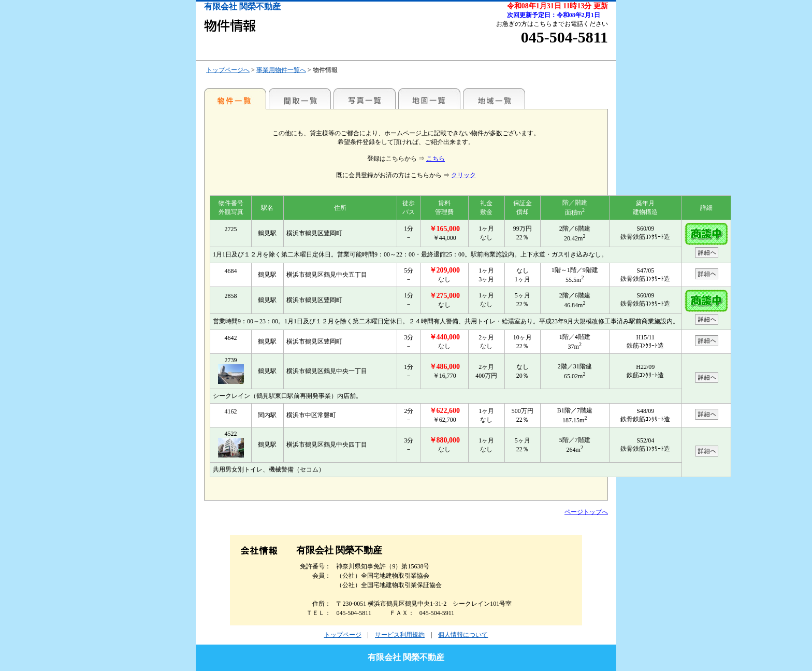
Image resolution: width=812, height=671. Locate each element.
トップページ (343, 635)
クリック (463, 175)
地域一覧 (494, 98)
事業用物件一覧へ (281, 70)
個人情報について (463, 635)
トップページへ (228, 70)
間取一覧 (300, 98)
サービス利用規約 (400, 635)
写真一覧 (365, 98)
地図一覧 (429, 98)
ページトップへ (586, 512)
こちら (436, 159)
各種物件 (235, 98)
